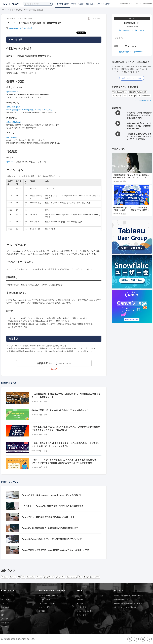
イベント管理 (81, 615)
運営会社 (80, 603)
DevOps (12, 577)
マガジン (5, 603)
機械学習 (132, 92)
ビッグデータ (117, 96)
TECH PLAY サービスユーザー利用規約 (129, 596)
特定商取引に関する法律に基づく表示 (128, 603)
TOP (3, 10)
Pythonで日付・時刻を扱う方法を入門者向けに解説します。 (49, 517)
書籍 (3, 615)
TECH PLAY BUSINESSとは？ (50, 596)
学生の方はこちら (126, 4)
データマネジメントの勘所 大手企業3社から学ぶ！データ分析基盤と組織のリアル (139, 115)
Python (139, 92)
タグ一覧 (5, 626)
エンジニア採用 (45, 599)
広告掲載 (42, 611)
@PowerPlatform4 (14, 122)
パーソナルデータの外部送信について (128, 607)
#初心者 (29, 28)
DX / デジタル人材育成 (47, 603)
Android (5, 577)
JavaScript (132, 96)
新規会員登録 (147, 4)
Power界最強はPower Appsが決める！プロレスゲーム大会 (29, 110)
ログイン (138, 4)
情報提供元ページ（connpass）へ (54, 363)
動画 (3, 611)
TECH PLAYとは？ (83, 596)
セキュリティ (60, 577)
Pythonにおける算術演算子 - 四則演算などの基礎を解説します (50, 528)
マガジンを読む (77, 4)
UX (145, 92)
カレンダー (5, 599)
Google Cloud (122, 92)
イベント (10, 10)
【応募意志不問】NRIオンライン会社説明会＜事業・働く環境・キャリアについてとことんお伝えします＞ (131, 178)
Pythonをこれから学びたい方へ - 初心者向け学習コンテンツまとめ (52, 539)
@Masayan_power (14, 107)
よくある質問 (81, 607)
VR (114, 92)
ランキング (5, 623)
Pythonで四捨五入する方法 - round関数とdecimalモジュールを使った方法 (55, 550)
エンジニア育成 (45, 607)
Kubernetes (146, 96)
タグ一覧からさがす (143, 100)
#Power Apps (14, 28)
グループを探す (103, 4)
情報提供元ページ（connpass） (132, 52)
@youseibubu (12, 137)
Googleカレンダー (126, 30)
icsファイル (139, 30)
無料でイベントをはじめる (132, 78)
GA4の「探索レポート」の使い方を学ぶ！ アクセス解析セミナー (61, 410)
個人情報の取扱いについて (124, 599)
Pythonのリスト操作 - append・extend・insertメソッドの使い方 (51, 495)
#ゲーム (23, 28)
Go (139, 96)
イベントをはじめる (84, 611)
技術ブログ (5, 607)
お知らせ (80, 599)
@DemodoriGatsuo (14, 92)
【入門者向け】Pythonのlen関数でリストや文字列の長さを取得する (52, 506)
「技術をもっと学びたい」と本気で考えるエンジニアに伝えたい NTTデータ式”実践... (139, 136)
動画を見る (90, 4)
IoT (125, 96)
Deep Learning (72, 577)
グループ (5, 619)
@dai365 (10, 162)
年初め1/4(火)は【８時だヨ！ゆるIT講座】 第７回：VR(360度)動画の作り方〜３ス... (139, 126)
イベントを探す (63, 4)
